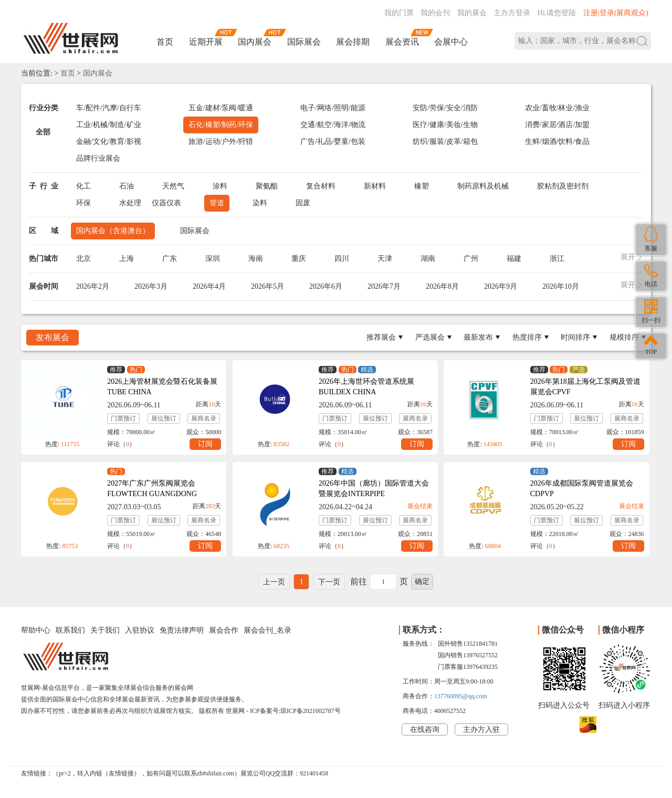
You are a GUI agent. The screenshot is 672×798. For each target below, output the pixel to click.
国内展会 (255, 42)
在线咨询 (425, 729)
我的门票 (399, 13)
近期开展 (206, 42)
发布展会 (52, 337)
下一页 (329, 582)
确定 (422, 581)
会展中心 (451, 42)
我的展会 (472, 13)
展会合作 (224, 630)
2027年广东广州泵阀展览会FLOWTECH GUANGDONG (152, 489)
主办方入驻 (481, 729)
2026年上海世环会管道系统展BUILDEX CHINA (366, 387)
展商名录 (204, 418)
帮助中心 (36, 630)
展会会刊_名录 (267, 630)
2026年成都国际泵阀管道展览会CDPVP (582, 489)
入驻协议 (140, 630)
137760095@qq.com (461, 696)
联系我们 (70, 630)
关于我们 (105, 630)
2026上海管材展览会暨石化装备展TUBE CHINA (162, 387)
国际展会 (304, 42)
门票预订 (123, 418)
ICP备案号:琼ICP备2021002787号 (295, 711)
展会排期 (353, 42)
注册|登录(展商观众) (616, 13)
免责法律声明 (182, 630)
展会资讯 (402, 42)
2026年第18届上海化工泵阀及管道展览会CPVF (585, 387)
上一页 (274, 582)
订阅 (205, 444)
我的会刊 (435, 13)
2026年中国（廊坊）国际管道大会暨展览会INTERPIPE (374, 489)
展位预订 (164, 418)
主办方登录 (512, 13)
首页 (165, 42)
